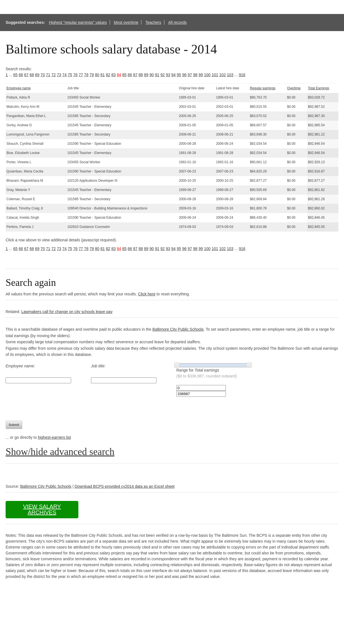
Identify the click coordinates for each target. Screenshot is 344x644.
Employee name (19, 88)
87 (135, 75)
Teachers (153, 22)
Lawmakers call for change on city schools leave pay (67, 312)
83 (114, 75)
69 (37, 75)
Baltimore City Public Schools (178, 329)
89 (146, 75)
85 (125, 75)
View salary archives (42, 509)
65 (15, 75)
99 (201, 75)
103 (230, 75)
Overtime (294, 88)
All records (177, 22)
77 (81, 75)
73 (59, 75)
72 (54, 75)
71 (48, 75)
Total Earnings (319, 88)
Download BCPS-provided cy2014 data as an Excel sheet (124, 486)
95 (179, 75)
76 (75, 75)
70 (43, 75)
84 (119, 75)
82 (108, 75)
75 (70, 75)
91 (157, 75)
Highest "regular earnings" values (78, 22)
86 (130, 75)
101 (215, 75)
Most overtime (126, 22)
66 (21, 75)
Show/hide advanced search (60, 452)
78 (86, 75)
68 (32, 75)
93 (168, 75)
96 (184, 75)
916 (242, 75)
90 (152, 75)
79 (92, 75)
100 (207, 75)
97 (190, 75)
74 (64, 75)
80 (97, 75)
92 (163, 75)
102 (222, 75)
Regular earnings (263, 88)
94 (174, 75)
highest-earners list (54, 437)
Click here (147, 294)
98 (195, 75)
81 (103, 75)
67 (26, 75)
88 (141, 75)
